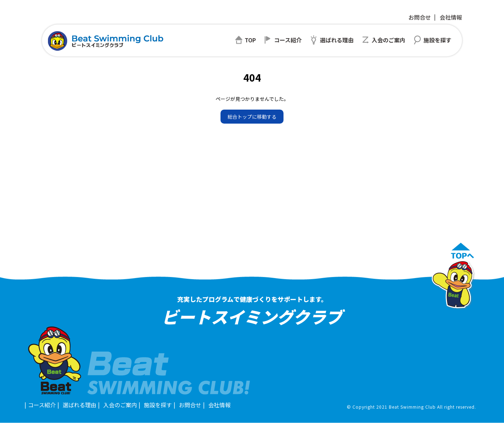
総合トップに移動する (252, 117)
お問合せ (420, 17)
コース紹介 (42, 405)
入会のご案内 (120, 405)
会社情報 (451, 17)
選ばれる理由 (79, 405)
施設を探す (158, 405)
